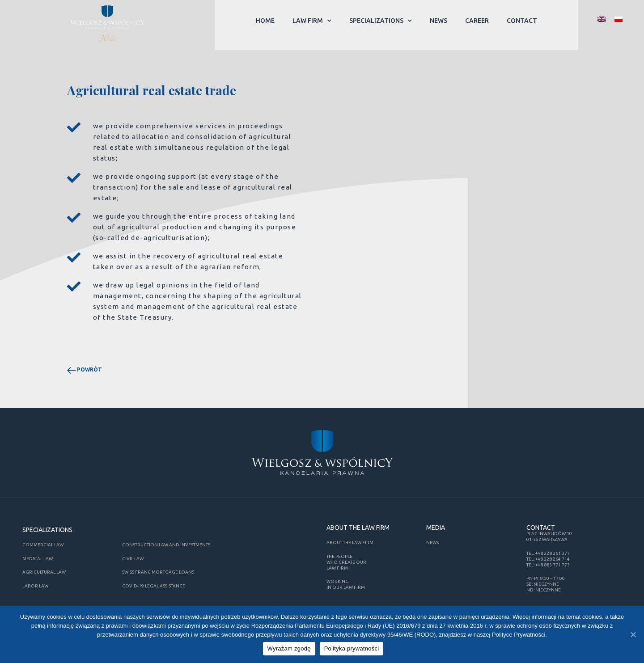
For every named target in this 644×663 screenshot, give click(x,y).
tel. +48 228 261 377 (548, 553)
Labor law (35, 586)
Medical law (38, 559)
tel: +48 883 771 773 (548, 565)
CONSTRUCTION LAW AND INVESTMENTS (166, 545)
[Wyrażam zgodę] (633, 635)
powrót (85, 370)
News (439, 21)
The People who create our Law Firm (346, 562)
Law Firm (312, 21)
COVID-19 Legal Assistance (154, 586)
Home (265, 21)
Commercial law (43, 545)
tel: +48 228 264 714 (548, 559)
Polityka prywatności (353, 650)
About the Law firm (350, 543)
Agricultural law (44, 572)
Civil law (133, 559)
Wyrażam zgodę (290, 650)
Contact (522, 21)
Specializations (381, 21)
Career (477, 21)
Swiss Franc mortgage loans (158, 572)
